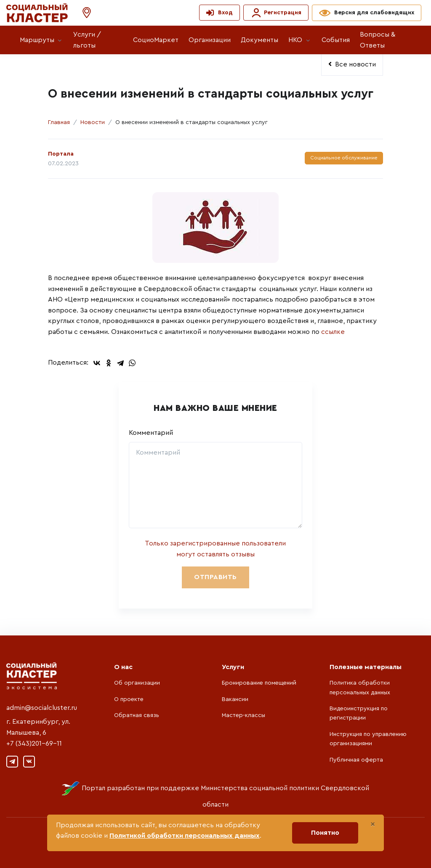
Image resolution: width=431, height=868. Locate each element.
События (336, 40)
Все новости (352, 64)
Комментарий (151, 433)
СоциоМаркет (156, 40)
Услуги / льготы (87, 40)
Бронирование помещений (259, 683)
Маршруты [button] (37, 40)
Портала (61, 154)
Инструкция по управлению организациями (368, 739)
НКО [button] (295, 40)
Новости (93, 122)
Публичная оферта (356, 760)
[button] (82, 13)
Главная (59, 122)
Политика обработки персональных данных (360, 688)
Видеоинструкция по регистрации (359, 713)
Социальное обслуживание (344, 158)
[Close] (373, 824)
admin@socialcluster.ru (42, 708)
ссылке (332, 332)
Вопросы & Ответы (378, 40)
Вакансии (235, 699)
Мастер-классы (243, 715)
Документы (259, 40)
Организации (210, 40)
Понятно (325, 833)
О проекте (129, 699)
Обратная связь (137, 715)
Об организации (137, 683)
